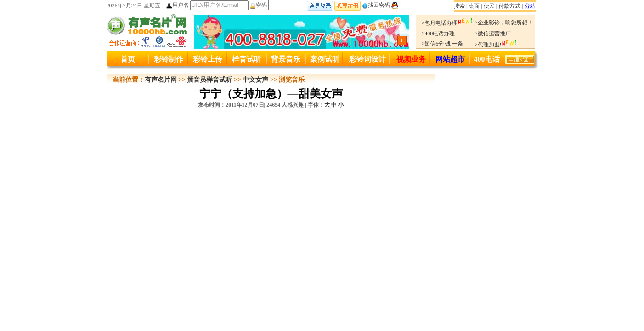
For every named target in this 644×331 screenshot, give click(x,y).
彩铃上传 (208, 59)
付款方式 (509, 6)
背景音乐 (286, 59)
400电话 (487, 59)
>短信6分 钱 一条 (443, 44)
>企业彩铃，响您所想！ (504, 23)
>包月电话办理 (447, 23)
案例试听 (325, 59)
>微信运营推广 (493, 34)
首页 (128, 59)
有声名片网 (161, 80)
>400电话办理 (438, 34)
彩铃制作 (169, 59)
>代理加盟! (496, 45)
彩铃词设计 (367, 59)
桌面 (474, 6)
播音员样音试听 (209, 80)
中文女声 (255, 80)
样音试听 (247, 59)
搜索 (459, 6)
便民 (489, 6)
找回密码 (376, 5)
